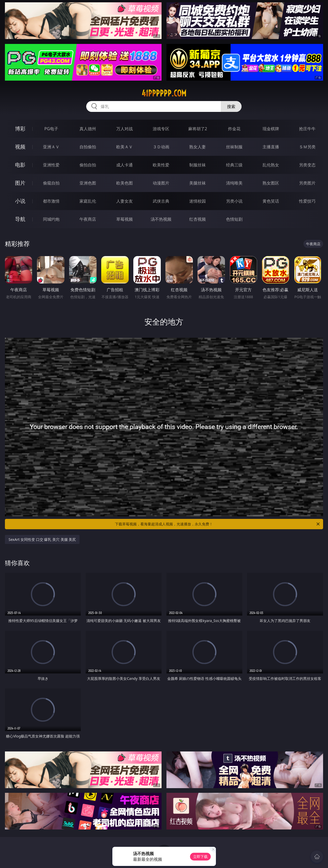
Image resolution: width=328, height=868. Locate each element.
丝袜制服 (234, 147)
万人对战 (125, 129)
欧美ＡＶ (125, 147)
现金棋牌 (271, 129)
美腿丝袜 (198, 183)
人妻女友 (125, 201)
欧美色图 (125, 183)
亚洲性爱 (51, 165)
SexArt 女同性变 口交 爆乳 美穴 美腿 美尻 (42, 539)
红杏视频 (198, 219)
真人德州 (88, 129)
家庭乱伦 (88, 201)
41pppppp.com (164, 93)
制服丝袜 (198, 165)
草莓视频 (125, 219)
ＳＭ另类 (307, 147)
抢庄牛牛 (307, 129)
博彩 (20, 129)
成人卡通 (125, 165)
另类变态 (307, 165)
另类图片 (307, 183)
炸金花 (234, 129)
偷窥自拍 (51, 183)
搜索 (231, 106)
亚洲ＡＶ (51, 147)
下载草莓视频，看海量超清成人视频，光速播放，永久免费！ (218, 524)
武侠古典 (161, 201)
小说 (20, 201)
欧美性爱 (161, 165)
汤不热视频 (161, 219)
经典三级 (234, 165)
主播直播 (271, 147)
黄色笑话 (271, 201)
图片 (20, 183)
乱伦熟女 (271, 165)
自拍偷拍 (88, 147)
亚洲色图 (88, 183)
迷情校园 (198, 201)
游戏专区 (161, 129)
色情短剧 (234, 219)
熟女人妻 (198, 147)
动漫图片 (161, 183)
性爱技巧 (307, 201)
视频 (20, 147)
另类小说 (234, 201)
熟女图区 (271, 183)
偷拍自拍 (88, 165)
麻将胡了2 (198, 129)
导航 (20, 219)
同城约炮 (51, 219)
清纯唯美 (234, 183)
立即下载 (200, 857)
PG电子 (51, 129)
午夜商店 (88, 219)
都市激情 (51, 201)
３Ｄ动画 (161, 147)
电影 (20, 165)
